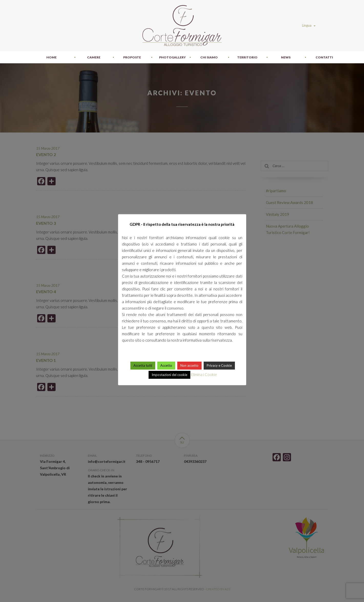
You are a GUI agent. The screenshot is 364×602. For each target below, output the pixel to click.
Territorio (247, 57)
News (286, 57)
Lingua (309, 25)
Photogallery (172, 57)
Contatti (324, 57)
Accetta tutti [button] (143, 365)
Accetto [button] (166, 365)
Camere (94, 57)
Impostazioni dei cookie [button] (169, 375)
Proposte (132, 57)
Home (51, 57)
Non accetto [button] (189, 365)
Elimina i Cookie (204, 374)
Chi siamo (209, 57)
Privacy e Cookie (219, 365)
